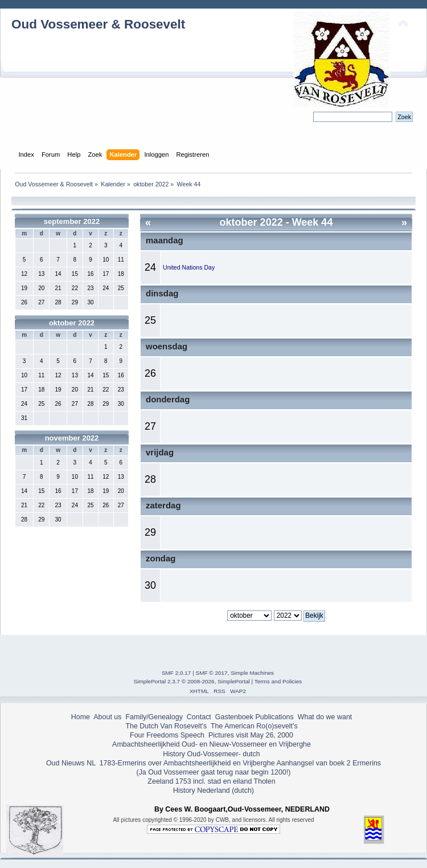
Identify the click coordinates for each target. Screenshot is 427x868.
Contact (199, 717)
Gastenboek (234, 717)
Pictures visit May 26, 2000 (251, 735)
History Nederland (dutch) (213, 790)
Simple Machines (252, 673)
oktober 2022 (72, 323)
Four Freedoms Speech (167, 735)
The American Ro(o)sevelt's (254, 726)
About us (107, 717)
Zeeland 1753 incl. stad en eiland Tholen (211, 781)
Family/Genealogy (154, 717)
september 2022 (72, 221)
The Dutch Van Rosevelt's (166, 726)
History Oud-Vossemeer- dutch (211, 754)
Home (81, 717)
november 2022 (72, 438)
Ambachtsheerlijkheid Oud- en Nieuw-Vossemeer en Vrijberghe (212, 744)
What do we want (325, 717)
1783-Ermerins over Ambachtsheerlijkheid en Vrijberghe (186, 763)
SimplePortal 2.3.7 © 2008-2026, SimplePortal (192, 681)
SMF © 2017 (212, 673)
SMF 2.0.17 (176, 673)
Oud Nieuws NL (71, 763)
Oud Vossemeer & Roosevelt (98, 24)
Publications (275, 717)
